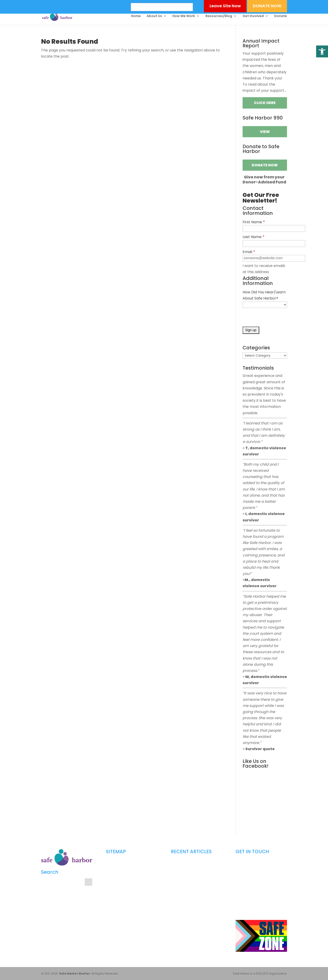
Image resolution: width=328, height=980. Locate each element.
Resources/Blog (219, 16)
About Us (154, 16)
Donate (281, 16)
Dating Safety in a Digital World (192, 863)
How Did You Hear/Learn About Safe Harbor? (264, 295)
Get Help (112, 878)
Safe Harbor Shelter (75, 974)
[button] (322, 51)
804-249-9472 (257, 885)
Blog (109, 908)
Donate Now (265, 165)
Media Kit (112, 916)
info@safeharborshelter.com (260, 893)
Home (136, 16)
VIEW (265, 132)
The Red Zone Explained (187, 912)
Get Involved (253, 16)
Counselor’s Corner (119, 885)
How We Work (184, 16)
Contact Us (114, 923)
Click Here (265, 103)
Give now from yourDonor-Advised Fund (264, 180)
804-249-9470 (259, 878)
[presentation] (277, 318)
